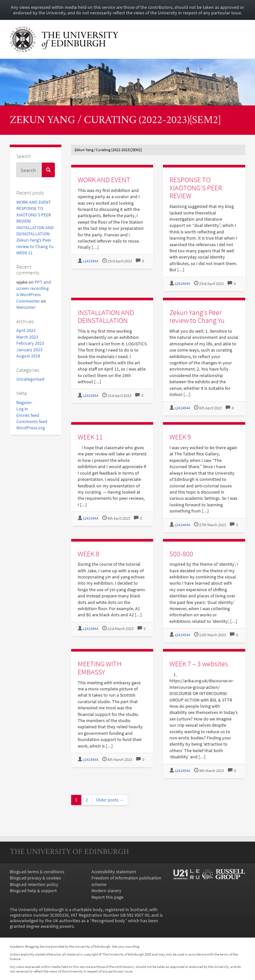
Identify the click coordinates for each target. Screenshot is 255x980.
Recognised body (108, 921)
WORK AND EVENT (34, 202)
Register (24, 403)
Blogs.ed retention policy (34, 885)
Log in (22, 409)
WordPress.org (31, 428)
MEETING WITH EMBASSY (100, 668)
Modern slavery (106, 891)
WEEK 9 (180, 437)
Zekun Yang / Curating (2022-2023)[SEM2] (115, 121)
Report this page (107, 897)
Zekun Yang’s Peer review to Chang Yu (197, 316)
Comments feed (32, 422)
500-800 (181, 554)
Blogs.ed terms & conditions (37, 872)
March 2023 (27, 337)
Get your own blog (126, 946)
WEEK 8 (88, 554)
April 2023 (26, 331)
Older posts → (110, 800)
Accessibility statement (114, 872)
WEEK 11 (24, 253)
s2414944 (91, 261)
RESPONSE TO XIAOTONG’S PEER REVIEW (34, 215)
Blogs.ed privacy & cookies (35, 878)
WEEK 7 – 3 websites (199, 664)
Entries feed (28, 415)
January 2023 (29, 350)
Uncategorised (30, 379)
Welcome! (26, 307)
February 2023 (30, 343)
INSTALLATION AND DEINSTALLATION (106, 316)
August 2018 (28, 356)
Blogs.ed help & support (33, 891)
